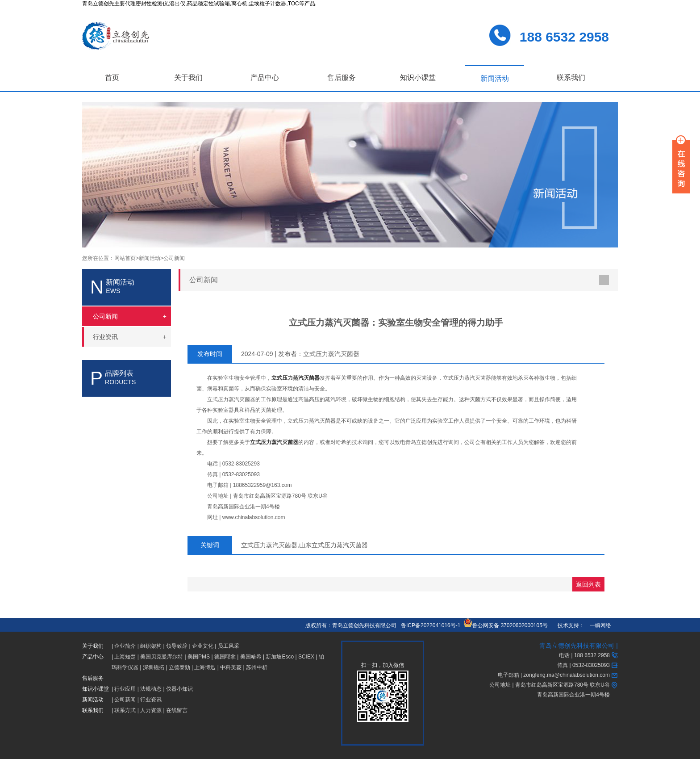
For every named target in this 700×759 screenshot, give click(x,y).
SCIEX (306, 657)
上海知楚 (125, 657)
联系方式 (125, 710)
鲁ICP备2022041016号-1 (431, 625)
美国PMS (199, 657)
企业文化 (203, 646)
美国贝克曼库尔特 (162, 657)
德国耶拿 (225, 657)
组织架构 (151, 646)
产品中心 (265, 78)
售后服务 (342, 78)
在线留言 (177, 710)
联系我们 (571, 78)
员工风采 (229, 646)
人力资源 (151, 710)
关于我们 (188, 78)
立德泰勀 (179, 667)
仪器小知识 (179, 689)
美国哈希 (251, 657)
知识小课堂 (418, 78)
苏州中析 (257, 667)
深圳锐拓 (154, 667)
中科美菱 (231, 667)
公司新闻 (174, 258)
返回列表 (588, 584)
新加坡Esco (280, 657)
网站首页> (127, 258)
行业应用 (125, 689)
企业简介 (125, 646)
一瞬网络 (598, 625)
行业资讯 (151, 700)
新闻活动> (151, 258)
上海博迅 (205, 667)
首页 (112, 78)
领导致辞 (177, 646)
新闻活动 (495, 78)
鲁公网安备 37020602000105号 (506, 625)
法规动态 (151, 689)
